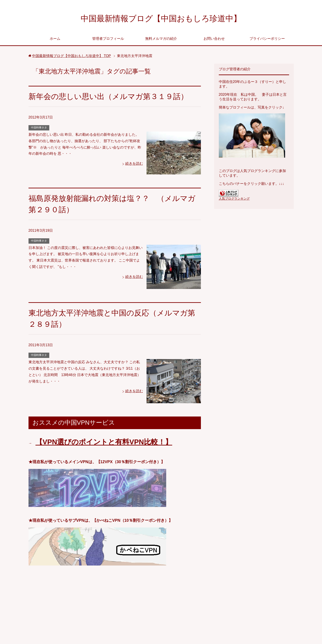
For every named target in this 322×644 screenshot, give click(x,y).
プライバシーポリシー (267, 39)
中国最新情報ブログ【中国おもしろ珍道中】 (161, 18)
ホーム (55, 39)
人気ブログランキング (234, 199)
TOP (71, 56)
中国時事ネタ (39, 128)
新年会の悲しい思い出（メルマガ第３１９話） (108, 96)
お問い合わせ (214, 39)
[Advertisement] (115, 606)
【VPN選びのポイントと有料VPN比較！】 (104, 442)
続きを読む (134, 163)
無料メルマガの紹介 (161, 39)
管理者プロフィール (108, 39)
